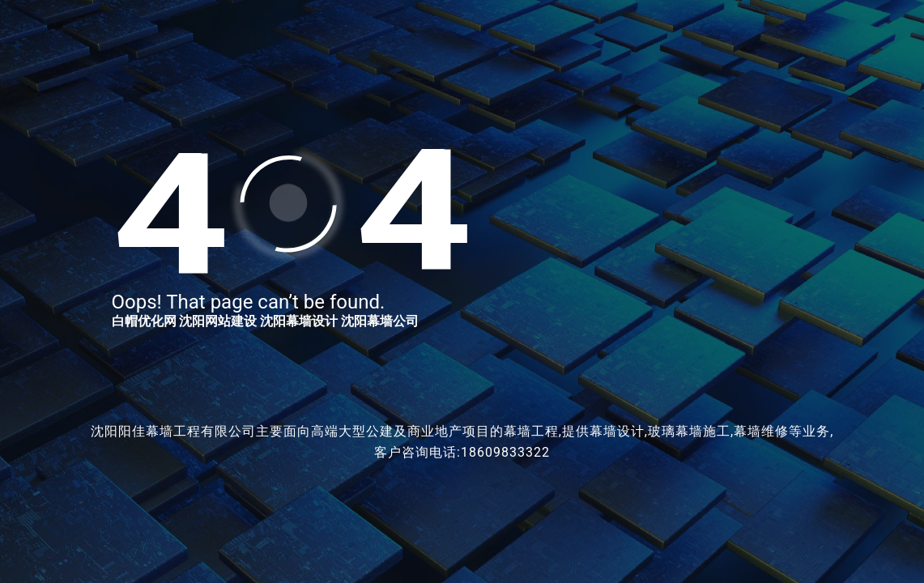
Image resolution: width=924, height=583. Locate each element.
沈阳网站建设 (218, 321)
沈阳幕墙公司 (380, 321)
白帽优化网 (144, 321)
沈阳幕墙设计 (299, 321)
